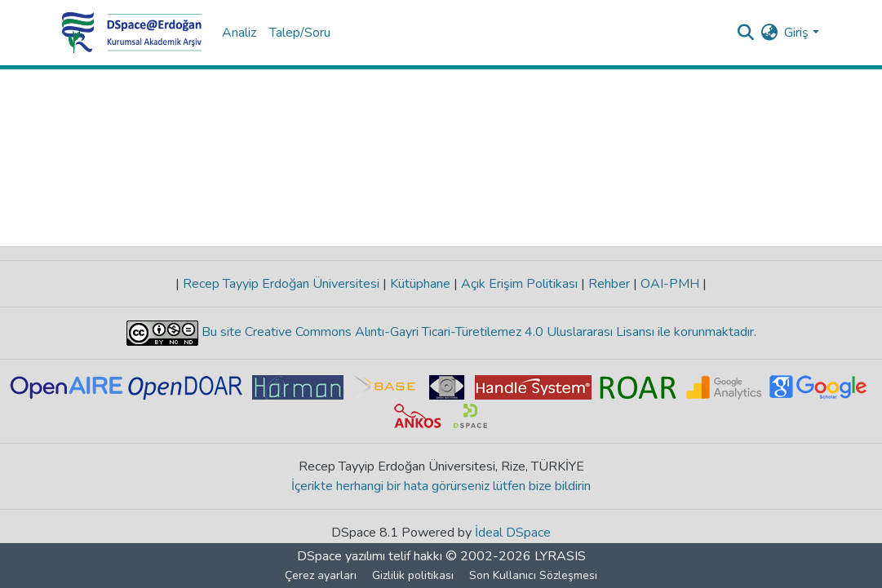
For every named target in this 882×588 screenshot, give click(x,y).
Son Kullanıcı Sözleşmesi (533, 575)
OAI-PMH (670, 284)
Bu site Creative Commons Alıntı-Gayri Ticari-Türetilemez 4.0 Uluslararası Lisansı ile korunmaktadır (476, 332)
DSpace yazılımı (341, 556)
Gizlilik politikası (413, 575)
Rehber (609, 284)
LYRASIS (560, 556)
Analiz (239, 33)
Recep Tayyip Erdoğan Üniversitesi (281, 284)
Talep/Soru (300, 33)
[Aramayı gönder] (745, 33)
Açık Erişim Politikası (519, 284)
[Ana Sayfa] (132, 33)
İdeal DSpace (513, 533)
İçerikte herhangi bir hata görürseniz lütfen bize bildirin (441, 486)
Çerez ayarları (321, 575)
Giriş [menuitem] (796, 33)
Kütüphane (420, 284)
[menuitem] (769, 33)
